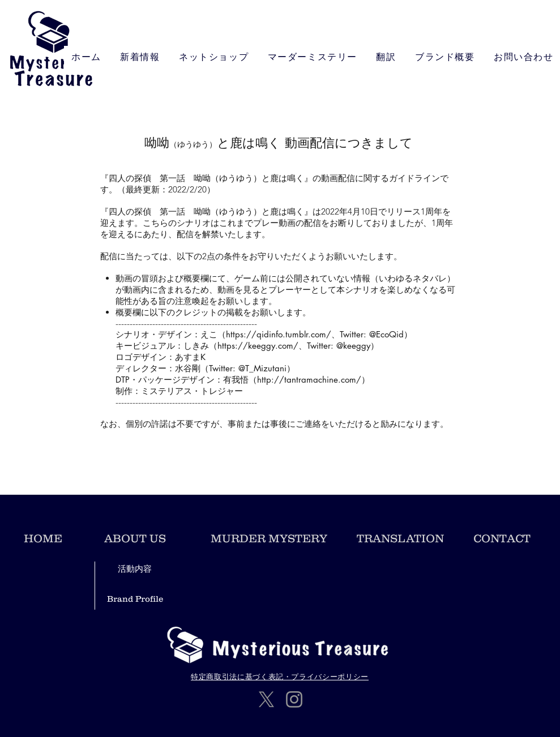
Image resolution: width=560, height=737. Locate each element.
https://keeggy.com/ (258, 346)
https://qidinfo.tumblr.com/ (279, 334)
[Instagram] (294, 699)
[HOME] (43, 538)
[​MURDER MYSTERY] (269, 538)
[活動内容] (135, 569)
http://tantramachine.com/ (309, 380)
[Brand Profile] (135, 598)
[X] (266, 699)
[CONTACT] (502, 538)
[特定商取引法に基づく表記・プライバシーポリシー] (280, 677)
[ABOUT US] (135, 538)
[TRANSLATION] (400, 538)
